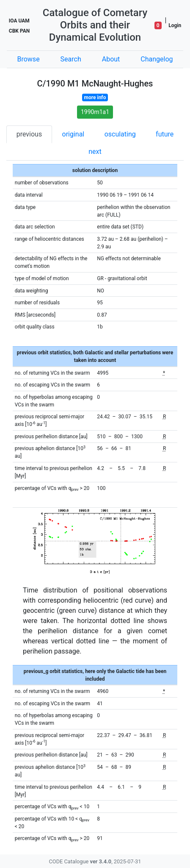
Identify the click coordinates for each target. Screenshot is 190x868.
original (73, 134)
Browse (28, 59)
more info (95, 97)
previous (29, 134)
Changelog (157, 59)
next (95, 152)
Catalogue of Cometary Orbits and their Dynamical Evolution (95, 25)
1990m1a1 (95, 112)
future (165, 134)
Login (175, 25)
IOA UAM (19, 21)
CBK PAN (19, 31)
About (111, 59)
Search (71, 59)
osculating (120, 134)
